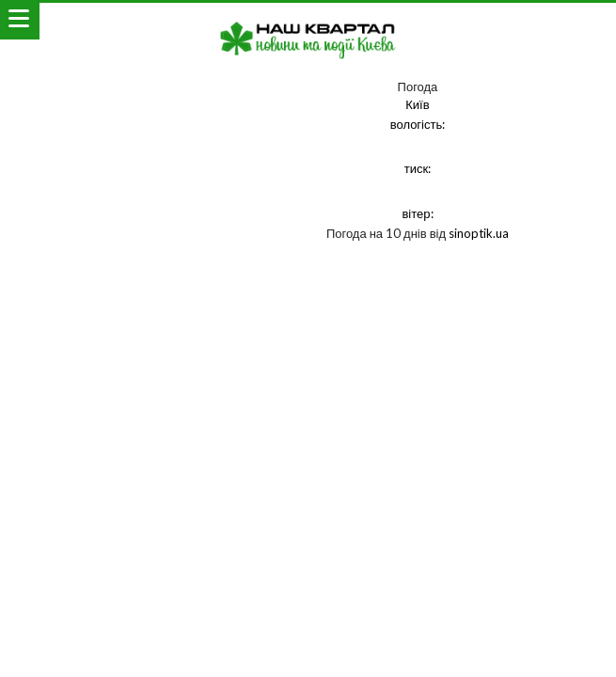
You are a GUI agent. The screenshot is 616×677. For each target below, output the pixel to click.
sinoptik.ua (479, 233)
